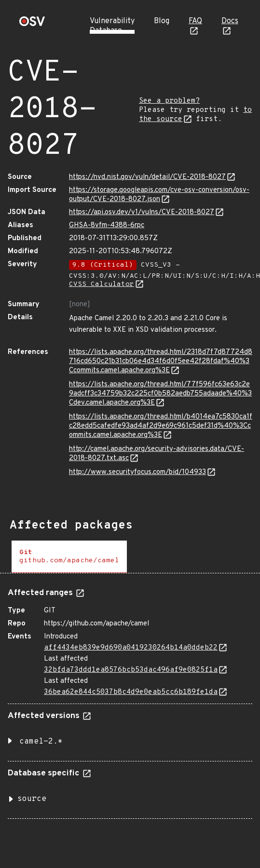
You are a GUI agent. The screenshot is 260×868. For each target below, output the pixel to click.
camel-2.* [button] (41, 742)
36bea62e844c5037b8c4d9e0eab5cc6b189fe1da (131, 692)
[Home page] (32, 24)
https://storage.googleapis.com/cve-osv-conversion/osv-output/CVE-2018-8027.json (159, 195)
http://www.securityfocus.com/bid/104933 (137, 472)
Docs (230, 21)
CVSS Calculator (102, 284)
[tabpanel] (130, 700)
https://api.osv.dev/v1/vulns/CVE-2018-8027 (142, 212)
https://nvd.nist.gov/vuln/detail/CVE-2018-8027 (147, 177)
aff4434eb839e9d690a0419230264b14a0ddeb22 (131, 648)
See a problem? (169, 101)
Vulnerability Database (112, 26)
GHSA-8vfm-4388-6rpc (107, 225)
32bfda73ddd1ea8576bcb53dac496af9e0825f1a (131, 670)
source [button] (32, 799)
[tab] (69, 557)
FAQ (195, 21)
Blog (162, 21)
